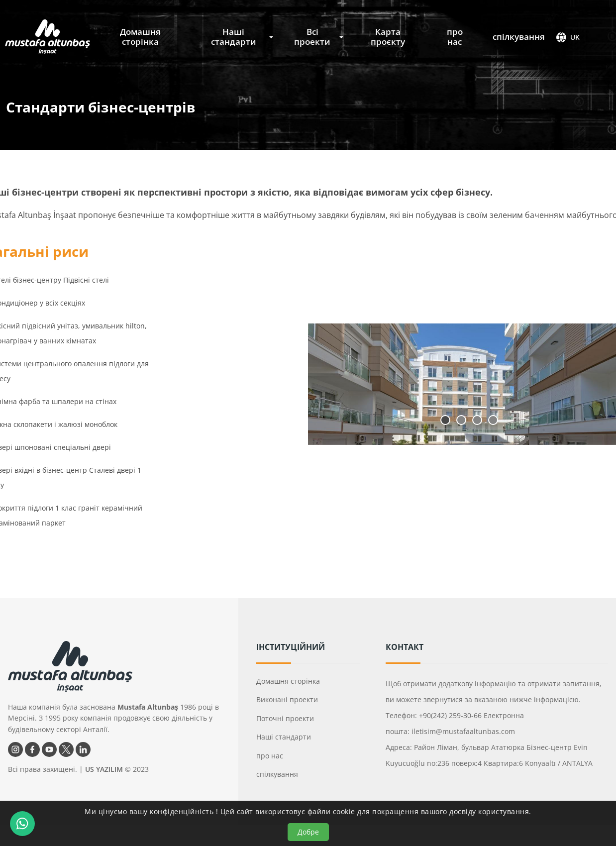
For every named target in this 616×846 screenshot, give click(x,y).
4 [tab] (493, 420)
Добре (308, 832)
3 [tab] (477, 420)
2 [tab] (461, 420)
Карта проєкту (388, 37)
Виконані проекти (287, 699)
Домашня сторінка (140, 37)
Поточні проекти (285, 718)
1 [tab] (445, 420)
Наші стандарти (234, 37)
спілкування (519, 37)
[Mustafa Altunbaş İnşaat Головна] (48, 37)
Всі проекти (312, 37)
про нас (455, 37)
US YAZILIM (104, 769)
